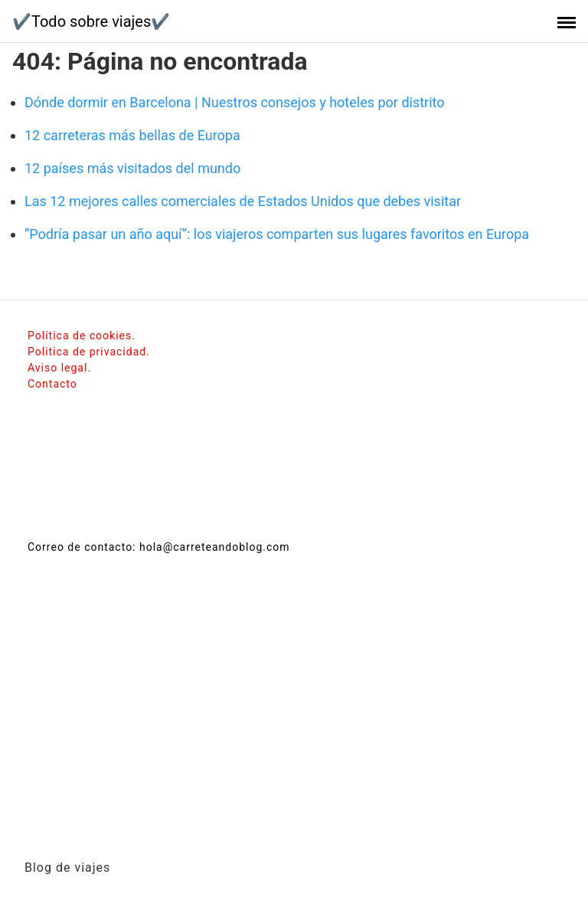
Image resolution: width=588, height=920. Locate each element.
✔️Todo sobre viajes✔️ (91, 21)
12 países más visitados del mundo (132, 168)
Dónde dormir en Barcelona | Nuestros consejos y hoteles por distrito (235, 102)
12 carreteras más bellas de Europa (132, 135)
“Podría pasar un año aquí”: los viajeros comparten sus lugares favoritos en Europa (277, 234)
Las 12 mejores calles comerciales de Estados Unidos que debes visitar (243, 201)
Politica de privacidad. (89, 352)
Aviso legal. (59, 368)
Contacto (52, 384)
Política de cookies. (82, 336)
